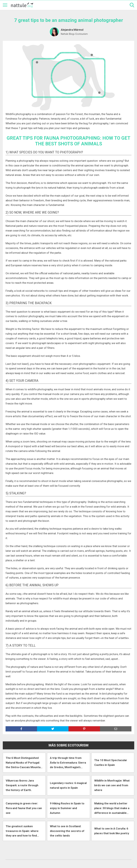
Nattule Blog (67, 34)
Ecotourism (82, 34)
